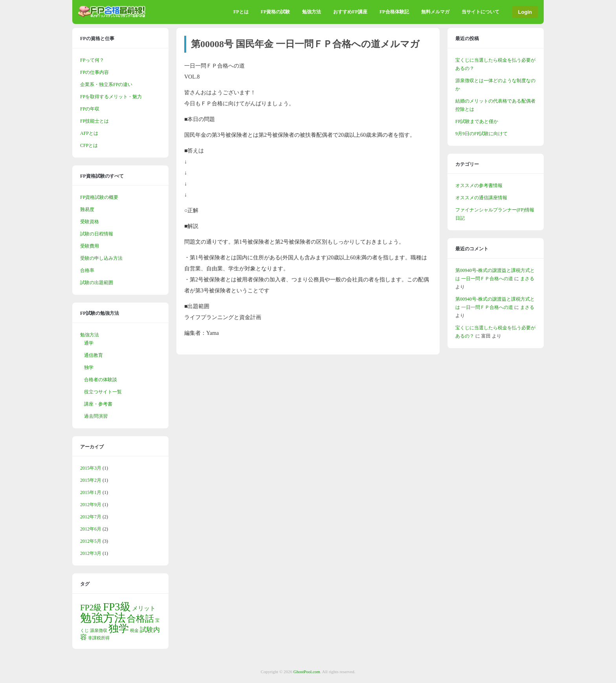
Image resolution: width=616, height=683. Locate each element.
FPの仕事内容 (94, 72)
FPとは (241, 12)
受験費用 (90, 246)
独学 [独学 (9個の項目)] (119, 629)
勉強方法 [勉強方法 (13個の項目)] (103, 618)
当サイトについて (480, 12)
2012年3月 (91, 553)
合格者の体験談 (101, 380)
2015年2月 (91, 480)
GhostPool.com (307, 672)
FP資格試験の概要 (99, 197)
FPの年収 (90, 109)
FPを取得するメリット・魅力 (111, 97)
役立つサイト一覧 (103, 392)
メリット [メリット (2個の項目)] (144, 608)
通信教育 (93, 355)
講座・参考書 (98, 404)
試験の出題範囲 (97, 283)
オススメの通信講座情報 (481, 198)
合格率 (87, 270)
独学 (89, 367)
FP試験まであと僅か (477, 121)
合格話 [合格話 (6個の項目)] (140, 619)
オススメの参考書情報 (479, 185)
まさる (527, 279)
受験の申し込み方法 (101, 258)
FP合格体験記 (394, 12)
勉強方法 (312, 12)
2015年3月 (91, 468)
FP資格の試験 (276, 12)
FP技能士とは (94, 121)
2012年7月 (91, 517)
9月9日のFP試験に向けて (481, 134)
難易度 (87, 209)
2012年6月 (91, 529)
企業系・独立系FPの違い (106, 84)
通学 (89, 343)
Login (525, 12)
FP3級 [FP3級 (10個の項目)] (117, 607)
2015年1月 (91, 492)
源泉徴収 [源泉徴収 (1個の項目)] (99, 631)
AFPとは (89, 133)
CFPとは (89, 145)
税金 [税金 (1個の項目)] (134, 631)
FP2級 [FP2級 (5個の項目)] (91, 608)
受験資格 (90, 222)
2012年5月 (91, 541)
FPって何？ (92, 60)
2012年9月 (91, 505)
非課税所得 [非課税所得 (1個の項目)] (99, 638)
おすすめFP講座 (350, 12)
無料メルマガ (435, 12)
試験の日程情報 (97, 234)
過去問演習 (96, 416)
